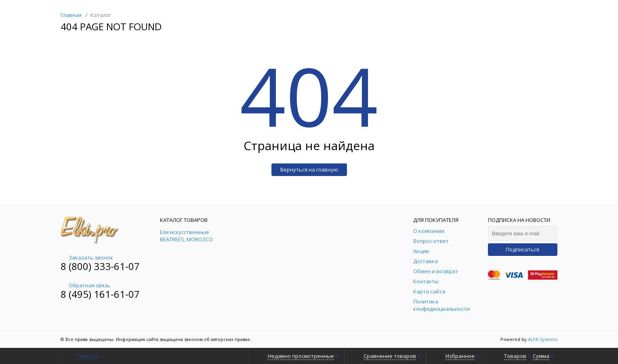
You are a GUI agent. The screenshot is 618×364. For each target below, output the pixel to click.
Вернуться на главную (309, 169)
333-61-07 (117, 266)
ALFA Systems (543, 339)
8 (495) (77, 294)
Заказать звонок (87, 257)
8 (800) (77, 266)
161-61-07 (117, 294)
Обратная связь (85, 285)
